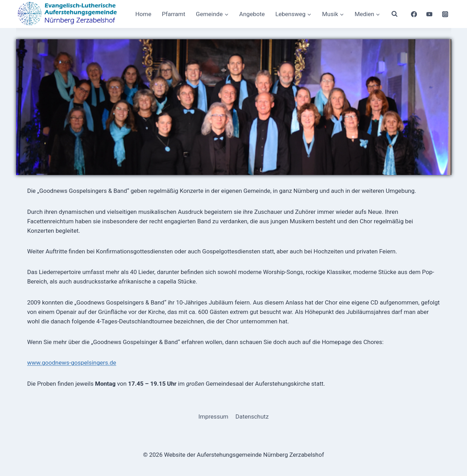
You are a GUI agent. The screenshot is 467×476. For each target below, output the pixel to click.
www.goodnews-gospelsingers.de (72, 363)
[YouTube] (430, 14)
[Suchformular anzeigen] (394, 14)
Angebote (252, 14)
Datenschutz (252, 416)
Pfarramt (174, 14)
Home (143, 14)
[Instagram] (445, 14)
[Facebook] (414, 14)
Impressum (213, 416)
